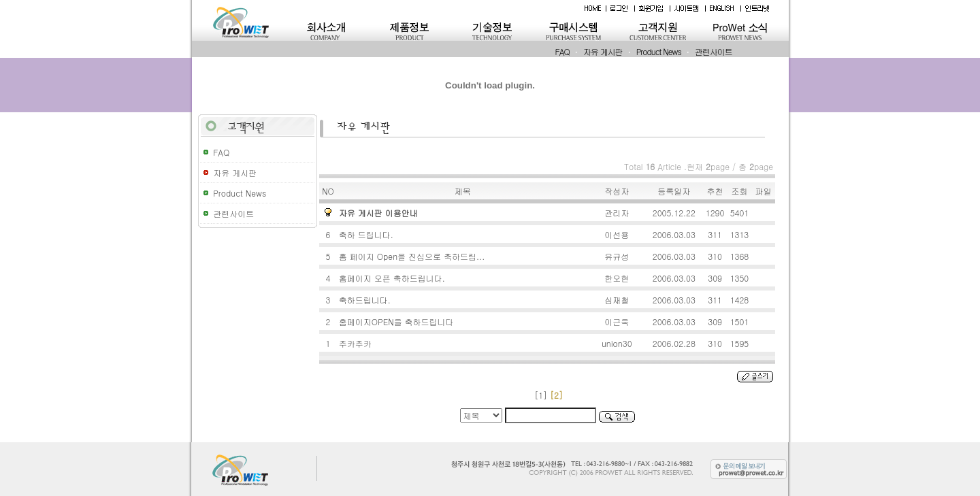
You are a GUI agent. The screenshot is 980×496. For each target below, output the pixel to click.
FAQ (562, 51)
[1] (541, 395)
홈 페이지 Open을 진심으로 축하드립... (413, 256)
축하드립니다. (366, 300)
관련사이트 (714, 51)
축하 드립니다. (367, 234)
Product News (659, 51)
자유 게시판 (603, 51)
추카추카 (357, 343)
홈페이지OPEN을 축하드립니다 (398, 321)
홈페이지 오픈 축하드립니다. (393, 278)
